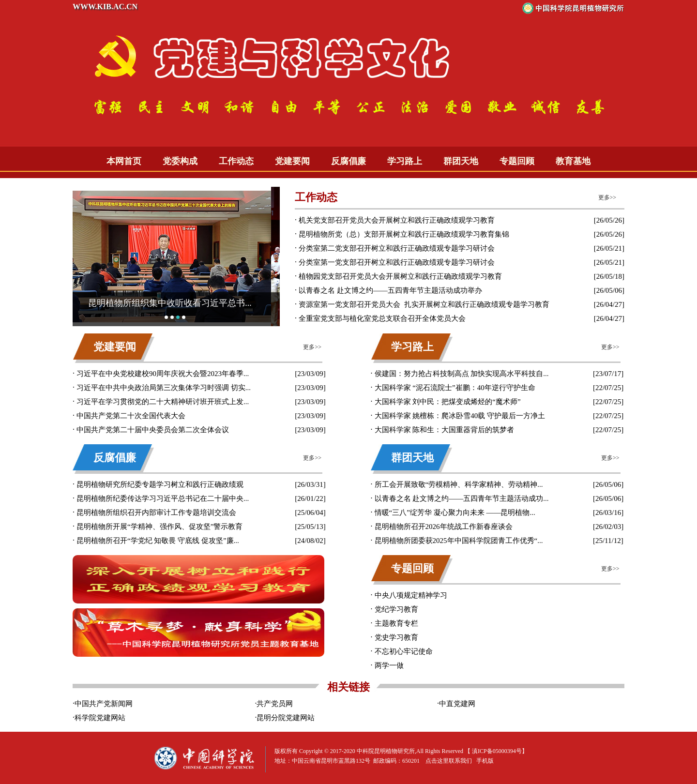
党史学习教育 (396, 637)
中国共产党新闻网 (104, 704)
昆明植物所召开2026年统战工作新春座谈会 (444, 527)
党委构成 (180, 161)
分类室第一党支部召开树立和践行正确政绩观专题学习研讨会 (397, 262)
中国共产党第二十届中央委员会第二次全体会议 (153, 430)
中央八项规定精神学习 (411, 595)
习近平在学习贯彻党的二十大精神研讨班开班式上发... (163, 402)
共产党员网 (275, 704)
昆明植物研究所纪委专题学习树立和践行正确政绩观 (160, 484)
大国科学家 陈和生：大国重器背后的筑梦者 (445, 430)
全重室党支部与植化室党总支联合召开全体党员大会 (382, 318)
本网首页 (124, 161)
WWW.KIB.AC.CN (105, 7)
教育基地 (573, 161)
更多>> (607, 197)
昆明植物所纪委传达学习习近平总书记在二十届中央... (163, 498)
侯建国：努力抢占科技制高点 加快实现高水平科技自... (462, 374)
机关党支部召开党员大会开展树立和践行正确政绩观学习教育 (397, 220)
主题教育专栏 (396, 623)
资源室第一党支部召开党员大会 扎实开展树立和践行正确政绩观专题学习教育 (424, 304)
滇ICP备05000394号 (497, 751)
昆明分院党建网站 (286, 718)
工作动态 (236, 161)
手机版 (485, 761)
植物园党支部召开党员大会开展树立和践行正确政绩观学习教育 (400, 276)
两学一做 (389, 665)
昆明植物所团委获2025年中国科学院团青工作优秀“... (459, 541)
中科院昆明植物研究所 (386, 751)
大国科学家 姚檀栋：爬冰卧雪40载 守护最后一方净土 (460, 416)
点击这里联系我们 (449, 761)
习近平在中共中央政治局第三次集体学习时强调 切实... (164, 388)
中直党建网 (457, 704)
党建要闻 (292, 161)
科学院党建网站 (100, 718)
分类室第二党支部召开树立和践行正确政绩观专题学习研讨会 (397, 248)
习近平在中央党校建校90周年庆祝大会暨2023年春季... (163, 374)
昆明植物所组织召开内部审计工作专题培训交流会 (156, 513)
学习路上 (405, 161)
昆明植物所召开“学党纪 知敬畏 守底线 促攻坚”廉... (158, 541)
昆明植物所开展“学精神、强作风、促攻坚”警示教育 (159, 527)
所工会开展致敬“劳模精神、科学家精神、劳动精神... (459, 484)
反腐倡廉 (348, 161)
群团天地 (461, 161)
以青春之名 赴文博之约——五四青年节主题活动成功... (462, 498)
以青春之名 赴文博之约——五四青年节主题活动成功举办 (390, 290)
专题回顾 (517, 161)
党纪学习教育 (396, 609)
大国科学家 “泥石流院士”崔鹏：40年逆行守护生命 (455, 388)
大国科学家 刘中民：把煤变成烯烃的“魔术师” (448, 402)
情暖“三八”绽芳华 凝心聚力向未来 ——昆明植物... (455, 513)
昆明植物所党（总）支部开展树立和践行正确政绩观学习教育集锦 (404, 234)
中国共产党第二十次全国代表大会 (131, 416)
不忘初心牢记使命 (404, 651)
